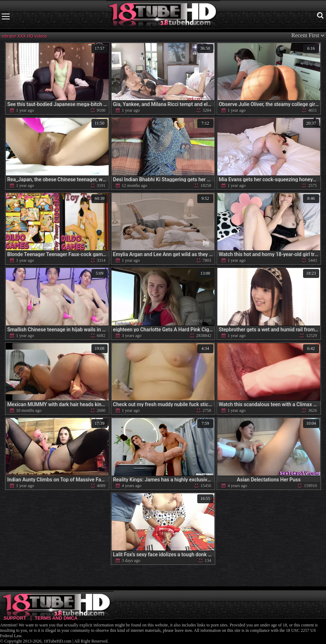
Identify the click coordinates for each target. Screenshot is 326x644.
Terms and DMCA (56, 618)
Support (15, 618)
